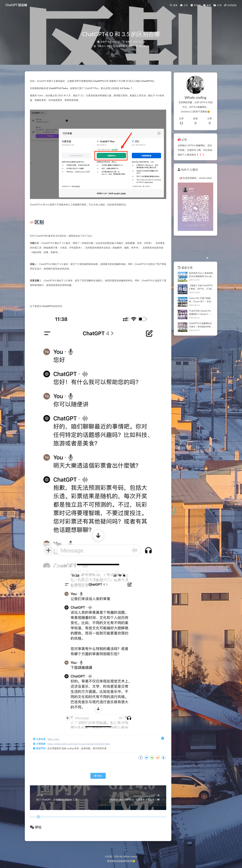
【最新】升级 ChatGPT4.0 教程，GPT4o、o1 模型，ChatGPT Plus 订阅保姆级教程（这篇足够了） (199, 293)
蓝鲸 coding (55, 736)
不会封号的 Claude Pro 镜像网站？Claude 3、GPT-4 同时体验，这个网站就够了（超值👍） (199, 318)
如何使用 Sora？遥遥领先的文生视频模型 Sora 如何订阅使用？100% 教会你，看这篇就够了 (199, 280)
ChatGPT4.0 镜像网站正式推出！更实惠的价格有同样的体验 (199, 331)
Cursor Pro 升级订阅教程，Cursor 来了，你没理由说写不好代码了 (199, 306)
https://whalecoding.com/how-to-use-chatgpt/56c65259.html (80, 741)
